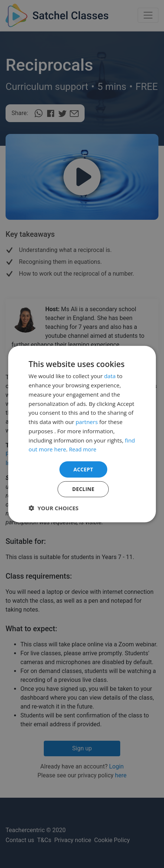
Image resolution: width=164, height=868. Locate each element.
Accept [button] (83, 469)
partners (87, 421)
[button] (54, 508)
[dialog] (82, 434)
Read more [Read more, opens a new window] (83, 449)
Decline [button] (83, 489)
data (110, 376)
